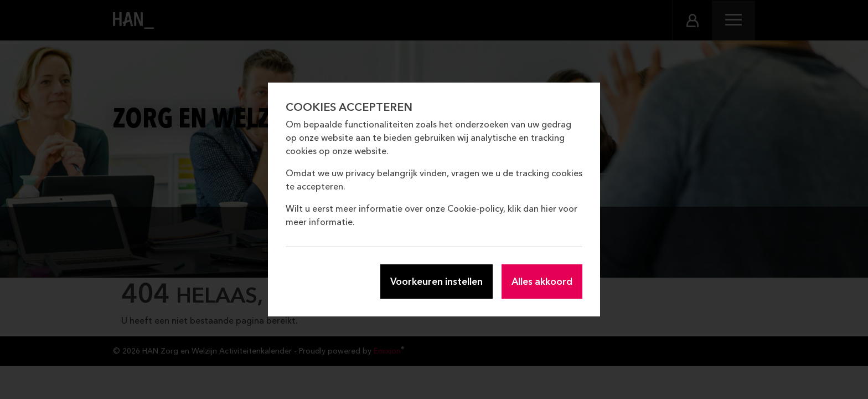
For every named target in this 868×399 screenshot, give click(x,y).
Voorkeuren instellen (436, 281)
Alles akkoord (542, 281)
